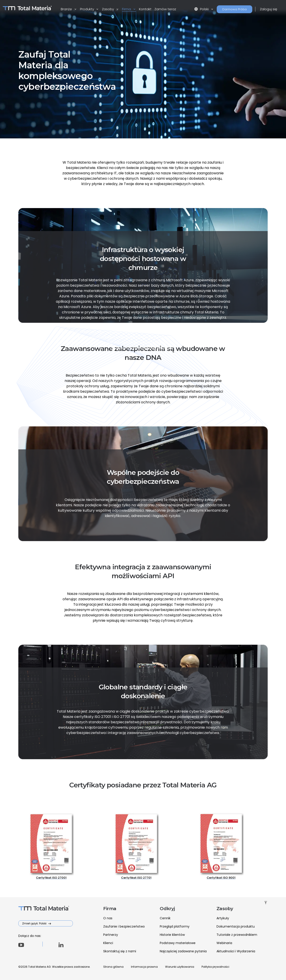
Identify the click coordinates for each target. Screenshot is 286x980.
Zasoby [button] (108, 9)
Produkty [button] (87, 9)
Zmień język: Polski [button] (35, 923)
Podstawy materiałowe (178, 943)
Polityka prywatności (215, 967)
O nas (108, 918)
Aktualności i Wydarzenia (236, 951)
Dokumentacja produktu (236, 926)
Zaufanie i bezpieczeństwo (124, 926)
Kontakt (145, 9)
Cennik (165, 918)
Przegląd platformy (175, 926)
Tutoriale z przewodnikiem (237, 935)
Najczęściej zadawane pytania (183, 951)
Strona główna (113, 967)
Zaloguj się (268, 9)
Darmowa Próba (234, 9)
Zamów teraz (165, 9)
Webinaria (224, 943)
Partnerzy (111, 935)
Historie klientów (172, 935)
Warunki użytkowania (180, 967)
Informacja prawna (144, 967)
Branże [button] (67, 9)
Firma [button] (127, 9)
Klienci (108, 943)
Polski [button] (202, 9)
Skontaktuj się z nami (120, 951)
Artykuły (223, 918)
